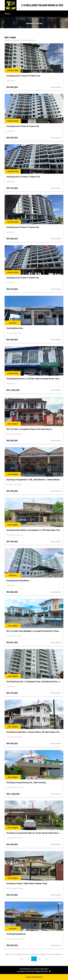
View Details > (56, 87)
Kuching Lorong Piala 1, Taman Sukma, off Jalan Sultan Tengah (34, 732)
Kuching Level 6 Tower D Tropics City (23, 126)
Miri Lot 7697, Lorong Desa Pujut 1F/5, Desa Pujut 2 (29, 429)
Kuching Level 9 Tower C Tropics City (23, 227)
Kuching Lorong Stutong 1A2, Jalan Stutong (26, 783)
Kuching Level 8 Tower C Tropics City (23, 278)
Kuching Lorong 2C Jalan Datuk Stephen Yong (27, 883)
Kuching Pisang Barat (16, 934)
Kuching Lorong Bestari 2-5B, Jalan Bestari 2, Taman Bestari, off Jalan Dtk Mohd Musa (34, 480)
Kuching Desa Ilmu (15, 328)
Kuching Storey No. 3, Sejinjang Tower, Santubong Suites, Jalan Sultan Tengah (34, 682)
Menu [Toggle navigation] (7, 14)
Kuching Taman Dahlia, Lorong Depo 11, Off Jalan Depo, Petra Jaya (34, 530)
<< (22, 959)
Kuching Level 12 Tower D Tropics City (23, 76)
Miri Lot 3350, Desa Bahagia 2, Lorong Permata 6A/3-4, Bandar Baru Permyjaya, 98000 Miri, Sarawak (34, 631)
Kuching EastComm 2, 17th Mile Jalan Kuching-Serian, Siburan (34, 379)
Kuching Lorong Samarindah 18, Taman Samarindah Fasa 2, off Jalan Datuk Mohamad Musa (34, 833)
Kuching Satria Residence (18, 581)
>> (46, 959)
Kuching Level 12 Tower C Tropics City (23, 177)
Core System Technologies (39, 969)
